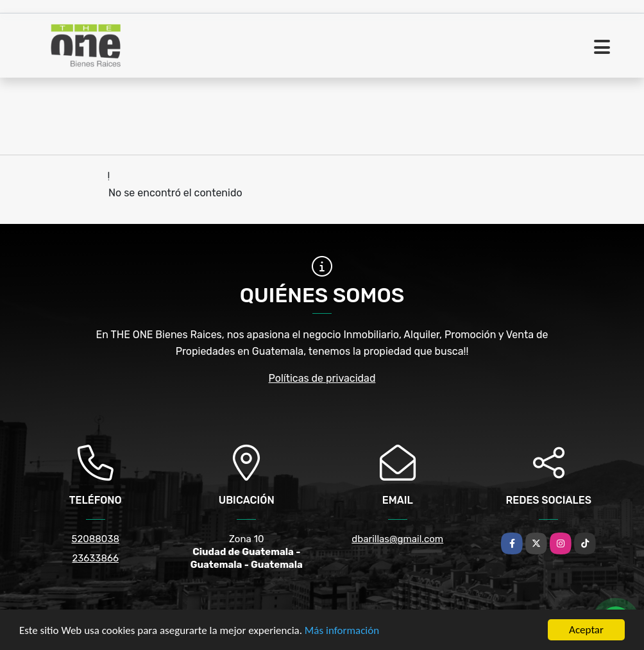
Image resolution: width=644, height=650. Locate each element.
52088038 (96, 539)
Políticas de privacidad (322, 378)
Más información (342, 630)
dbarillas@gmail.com (397, 539)
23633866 (95, 558)
